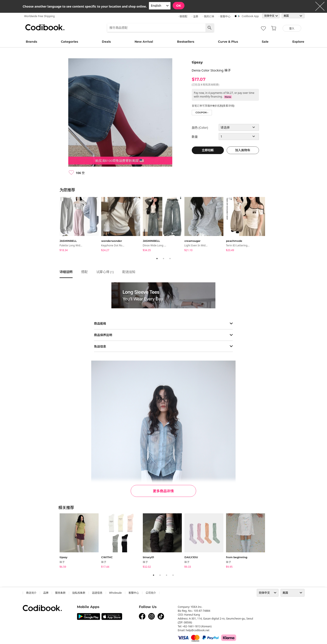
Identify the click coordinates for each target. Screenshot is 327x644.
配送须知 (129, 272)
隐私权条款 (79, 593)
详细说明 (66, 272)
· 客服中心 (225, 16)
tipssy (197, 62)
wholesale (116, 593)
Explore (298, 42)
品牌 (46, 593)
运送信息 (97, 593)
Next (271, 225)
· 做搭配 (183, 16)
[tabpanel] (80, 225)
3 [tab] (170, 259)
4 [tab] (173, 575)
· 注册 (195, 16)
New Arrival (144, 42)
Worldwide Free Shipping (40, 16)
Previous (56, 225)
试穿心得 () (105, 272)
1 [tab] (157, 259)
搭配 (85, 272)
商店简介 (31, 593)
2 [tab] (164, 259)
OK (179, 6)
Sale (265, 42)
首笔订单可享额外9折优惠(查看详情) (213, 106)
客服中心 (134, 593)
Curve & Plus (228, 42)
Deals (106, 42)
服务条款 (60, 593)
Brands (31, 42)
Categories (69, 42)
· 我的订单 (208, 16)
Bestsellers (186, 42)
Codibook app (250, 16)
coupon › (202, 113)
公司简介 (151, 593)
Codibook (45, 27)
